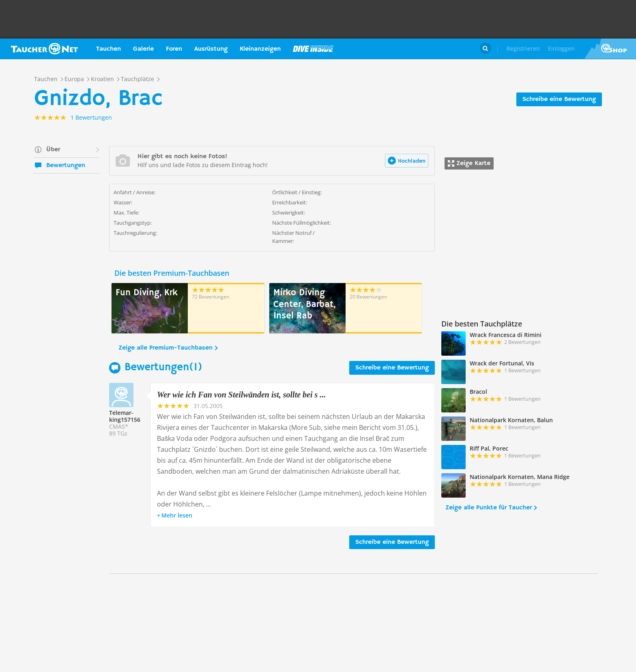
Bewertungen (66, 165)
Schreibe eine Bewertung (559, 99)
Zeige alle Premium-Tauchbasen (165, 348)
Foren (174, 49)
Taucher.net (44, 49)
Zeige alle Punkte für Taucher (489, 508)
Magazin (313, 49)
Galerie (143, 49)
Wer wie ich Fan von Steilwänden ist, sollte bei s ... (241, 395)
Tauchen (109, 49)
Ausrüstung (211, 49)
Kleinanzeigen (260, 49)
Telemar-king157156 (125, 416)
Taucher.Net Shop (610, 49)
